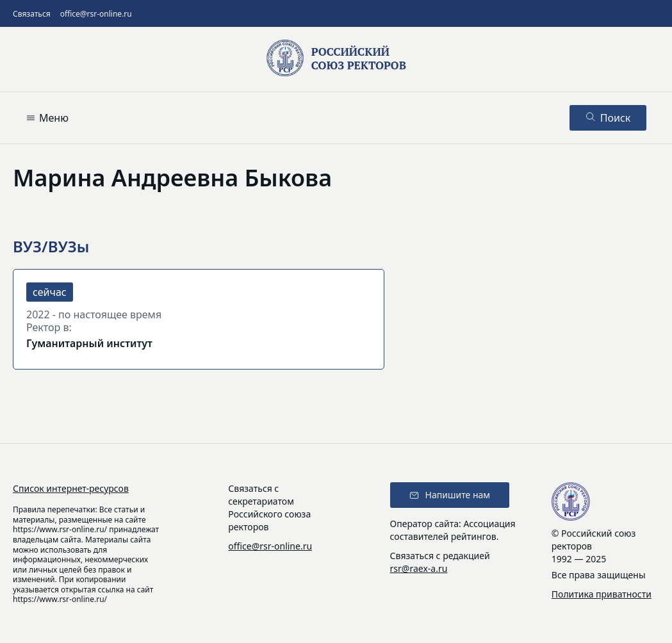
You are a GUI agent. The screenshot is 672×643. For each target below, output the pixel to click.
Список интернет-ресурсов (71, 488)
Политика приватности (602, 594)
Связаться (32, 14)
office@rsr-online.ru (96, 14)
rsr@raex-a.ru (419, 568)
